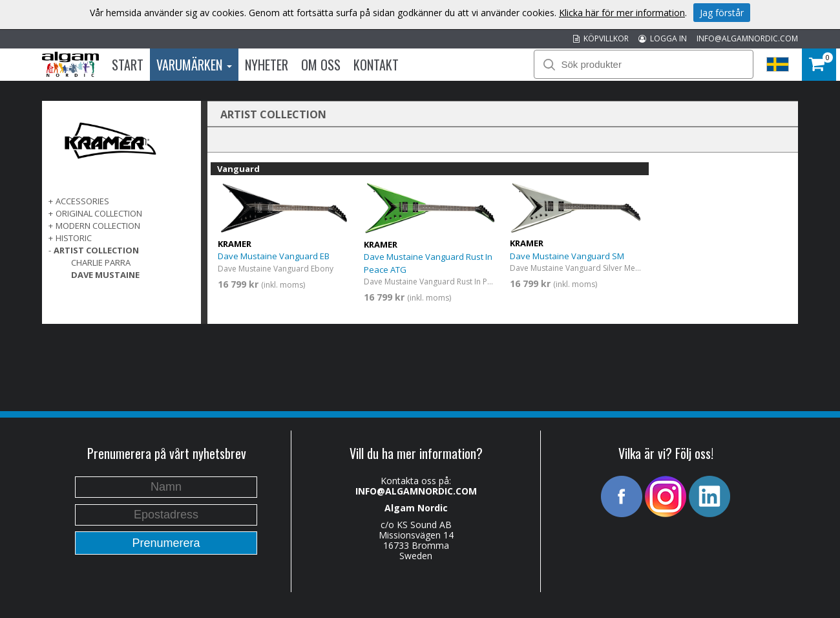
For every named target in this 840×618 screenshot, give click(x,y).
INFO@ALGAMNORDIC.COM (747, 38)
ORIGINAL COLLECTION (99, 213)
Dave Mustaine (105, 275)
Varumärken (194, 65)
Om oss (321, 65)
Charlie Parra (101, 262)
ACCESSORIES (82, 201)
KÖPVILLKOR (601, 38)
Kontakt (376, 65)
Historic (74, 238)
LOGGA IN (663, 38)
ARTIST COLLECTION (96, 250)
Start (128, 65)
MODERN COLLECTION (98, 226)
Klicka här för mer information (622, 13)
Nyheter (267, 65)
